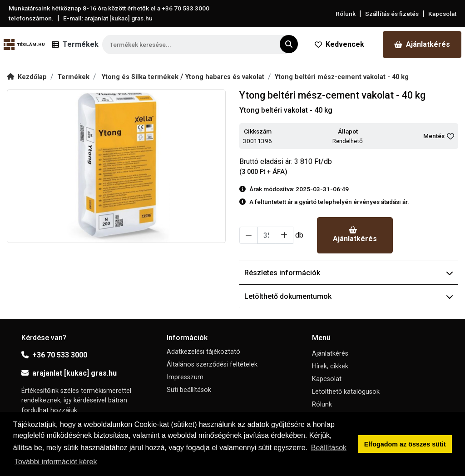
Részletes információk (349, 273)
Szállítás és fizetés (392, 14)
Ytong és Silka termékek (141, 77)
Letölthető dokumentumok (349, 296)
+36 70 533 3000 (54, 355)
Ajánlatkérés (422, 44)
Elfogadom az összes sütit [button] (405, 444)
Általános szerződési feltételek (212, 364)
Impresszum (185, 377)
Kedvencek (339, 44)
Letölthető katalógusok (346, 392)
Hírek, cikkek (330, 366)
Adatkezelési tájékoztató (203, 352)
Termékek (73, 77)
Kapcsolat (442, 14)
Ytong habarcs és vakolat (225, 77)
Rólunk (346, 14)
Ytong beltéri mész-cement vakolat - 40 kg (342, 77)
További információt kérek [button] (56, 462)
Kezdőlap (27, 77)
